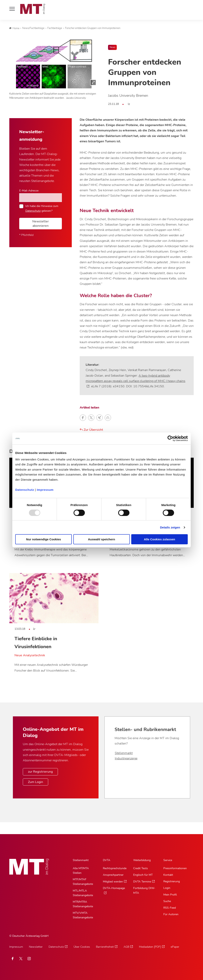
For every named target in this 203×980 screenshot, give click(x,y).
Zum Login (35, 782)
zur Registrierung (40, 772)
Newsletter (36, 947)
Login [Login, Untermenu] (167, 888)
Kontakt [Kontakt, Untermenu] (168, 875)
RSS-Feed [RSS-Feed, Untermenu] (170, 908)
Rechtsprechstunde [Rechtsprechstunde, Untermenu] (115, 868)
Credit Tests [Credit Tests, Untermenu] (141, 868)
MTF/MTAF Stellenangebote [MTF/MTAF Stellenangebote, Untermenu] (83, 882)
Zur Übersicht (91, 430)
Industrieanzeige (126, 758)
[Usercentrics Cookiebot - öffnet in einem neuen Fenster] (170, 438)
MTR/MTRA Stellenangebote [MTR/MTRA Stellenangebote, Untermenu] (83, 904)
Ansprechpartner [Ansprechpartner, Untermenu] (113, 875)
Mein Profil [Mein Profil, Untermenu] (170, 895)
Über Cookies (82, 947)
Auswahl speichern (102, 539)
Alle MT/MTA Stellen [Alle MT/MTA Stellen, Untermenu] (81, 871)
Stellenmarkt (124, 753)
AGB (126, 947)
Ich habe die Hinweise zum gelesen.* (42, 208)
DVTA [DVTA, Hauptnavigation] (107, 860)
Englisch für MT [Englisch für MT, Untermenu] (143, 875)
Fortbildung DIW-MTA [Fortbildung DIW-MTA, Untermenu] (144, 890)
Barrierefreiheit (105, 947)
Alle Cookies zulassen (160, 539)
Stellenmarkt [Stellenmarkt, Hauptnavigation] (81, 860)
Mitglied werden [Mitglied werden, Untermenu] (113, 882)
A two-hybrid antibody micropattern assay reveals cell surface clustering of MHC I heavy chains (135, 378)
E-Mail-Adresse (29, 190)
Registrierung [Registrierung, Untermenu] (172, 881)
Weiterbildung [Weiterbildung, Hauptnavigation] (142, 860)
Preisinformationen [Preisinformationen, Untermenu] (175, 868)
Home (14, 28)
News (112, 47)
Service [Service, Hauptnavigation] (168, 860)
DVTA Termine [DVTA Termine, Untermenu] (142, 882)
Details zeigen (170, 527)
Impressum (45, 490)
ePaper (175, 947)
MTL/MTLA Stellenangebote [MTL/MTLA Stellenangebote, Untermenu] (83, 893)
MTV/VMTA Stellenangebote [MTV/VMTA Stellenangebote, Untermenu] (83, 915)
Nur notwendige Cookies (44, 539)
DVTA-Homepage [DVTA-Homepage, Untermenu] (114, 888)
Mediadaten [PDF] (150, 947)
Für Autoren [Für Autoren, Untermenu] (171, 914)
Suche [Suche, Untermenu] (167, 901)
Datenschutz (25, 490)
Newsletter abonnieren (41, 224)
